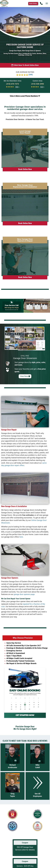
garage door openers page (24, 594)
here (21, 537)
